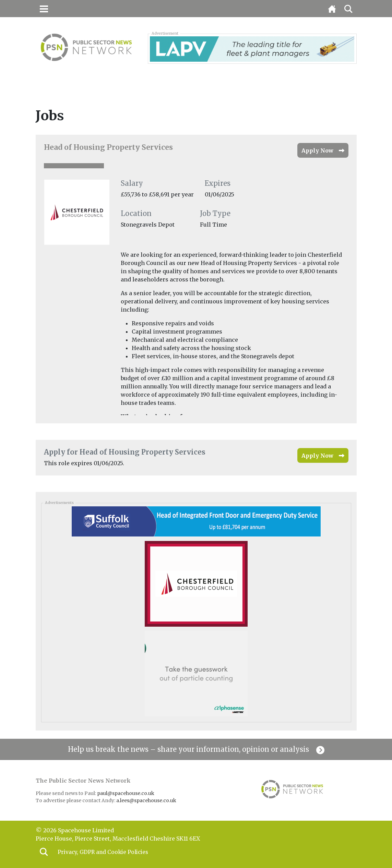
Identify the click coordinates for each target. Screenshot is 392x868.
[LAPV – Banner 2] (252, 48)
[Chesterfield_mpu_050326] (196, 583)
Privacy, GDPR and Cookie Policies (105, 852)
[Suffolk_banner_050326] (196, 521)
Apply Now (317, 150)
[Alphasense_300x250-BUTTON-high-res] (196, 673)
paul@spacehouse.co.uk (126, 793)
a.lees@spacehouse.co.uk (147, 800)
